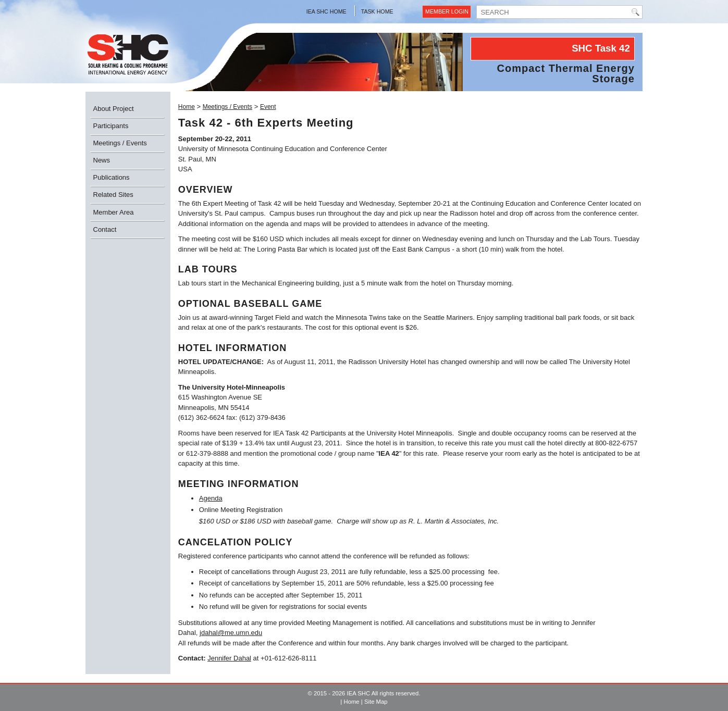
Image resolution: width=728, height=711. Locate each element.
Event (268, 107)
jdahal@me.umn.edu (231, 633)
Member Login (447, 11)
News (102, 160)
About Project (114, 109)
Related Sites (113, 195)
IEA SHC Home (326, 11)
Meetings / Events (120, 143)
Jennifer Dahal (229, 658)
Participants (111, 126)
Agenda (211, 498)
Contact (105, 229)
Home (187, 107)
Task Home (377, 11)
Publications (112, 177)
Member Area (114, 212)
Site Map (376, 702)
